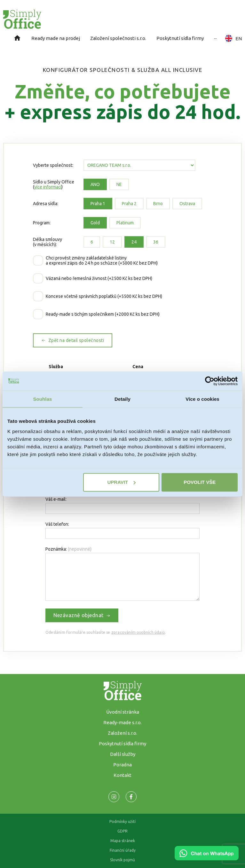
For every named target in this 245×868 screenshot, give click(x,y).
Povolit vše (200, 482)
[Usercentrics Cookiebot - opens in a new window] (210, 381)
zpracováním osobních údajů (138, 632)
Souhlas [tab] (42, 399)
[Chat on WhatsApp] (207, 858)
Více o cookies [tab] (202, 399)
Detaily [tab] (122, 399)
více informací (48, 187)
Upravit (121, 482)
